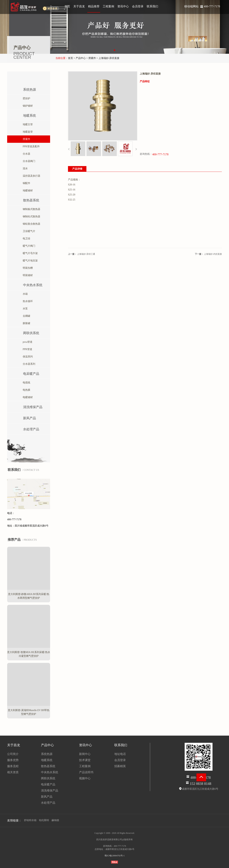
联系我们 (152, 6)
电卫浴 (26, 239)
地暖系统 (24, 115)
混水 (24, 168)
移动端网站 (192, 6)
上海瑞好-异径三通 (86, 254)
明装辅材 (27, 275)
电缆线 (26, 383)
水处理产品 (26, 428)
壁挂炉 (26, 98)
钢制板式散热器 (31, 209)
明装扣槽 (27, 268)
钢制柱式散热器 (31, 217)
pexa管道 (27, 342)
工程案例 (108, 6)
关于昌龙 (79, 6)
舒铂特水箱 (30, 820)
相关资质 (13, 772)
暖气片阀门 (28, 246)
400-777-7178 (212, 6)
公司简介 (13, 754)
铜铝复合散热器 (31, 224)
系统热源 (24, 89)
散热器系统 (26, 199)
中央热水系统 (28, 284)
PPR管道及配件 (30, 146)
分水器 (26, 154)
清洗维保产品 (28, 406)
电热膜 (26, 390)
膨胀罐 (26, 323)
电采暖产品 (26, 373)
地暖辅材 (27, 191)
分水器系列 (28, 364)
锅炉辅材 (27, 106)
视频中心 (85, 778)
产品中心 (47, 745)
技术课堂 (85, 760)
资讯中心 (123, 6)
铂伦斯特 (44, 820)
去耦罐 (26, 316)
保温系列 (27, 357)
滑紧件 (26, 139)
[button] (114, 50)
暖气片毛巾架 (29, 253)
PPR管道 (27, 349)
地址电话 (120, 754)
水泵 (24, 309)
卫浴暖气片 (28, 231)
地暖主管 (27, 124)
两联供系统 (26, 332)
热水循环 (27, 301)
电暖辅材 (27, 397)
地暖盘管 (27, 132)
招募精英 (120, 766)
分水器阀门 (28, 161)
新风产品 (24, 417)
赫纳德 (55, 820)
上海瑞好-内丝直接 (213, 254)
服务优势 (13, 760)
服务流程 (13, 766)
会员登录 (138, 6)
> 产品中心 (80, 58)
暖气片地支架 (29, 261)
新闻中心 (85, 754)
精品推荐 (94, 6)
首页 (67, 6)
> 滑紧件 (91, 58)
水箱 (24, 294)
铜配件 (26, 183)
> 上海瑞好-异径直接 (108, 58)
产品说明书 (86, 772)
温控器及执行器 (31, 176)
